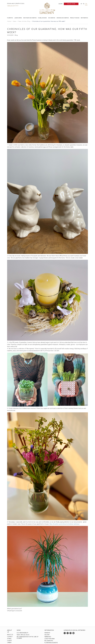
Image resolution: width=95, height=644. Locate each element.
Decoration (52, 18)
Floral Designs (42, 18)
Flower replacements (51, 643)
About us (10, 635)
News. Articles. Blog (24, 21)
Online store (71, 4)
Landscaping (18, 18)
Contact (10, 637)
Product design (75, 18)
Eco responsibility (22, 633)
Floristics (10, 18)
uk (81, 4)
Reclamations (49, 641)
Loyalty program (50, 639)
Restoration (84, 18)
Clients (9, 641)
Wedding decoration (63, 18)
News (15, 21)
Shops (61, 4)
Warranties (48, 637)
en (86, 4)
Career (9, 643)
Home (9, 21)
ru (84, 4)
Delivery (47, 635)
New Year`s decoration (30, 18)
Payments (47, 633)
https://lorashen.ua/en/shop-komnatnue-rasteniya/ (64, 524)
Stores (9, 639)
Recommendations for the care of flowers (28, 638)
